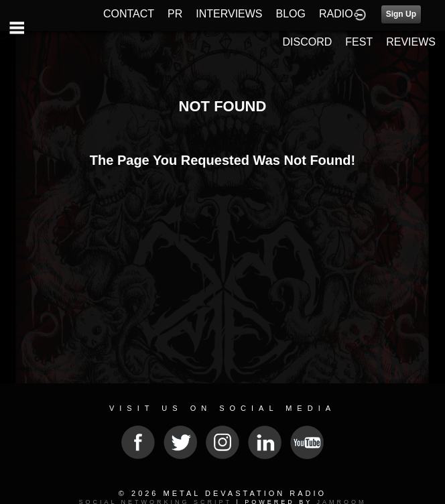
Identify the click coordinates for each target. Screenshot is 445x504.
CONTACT (129, 14)
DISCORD (308, 42)
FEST (359, 42)
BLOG (291, 14)
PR (175, 14)
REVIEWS (411, 42)
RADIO (336, 14)
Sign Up (401, 14)
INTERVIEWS (229, 14)
